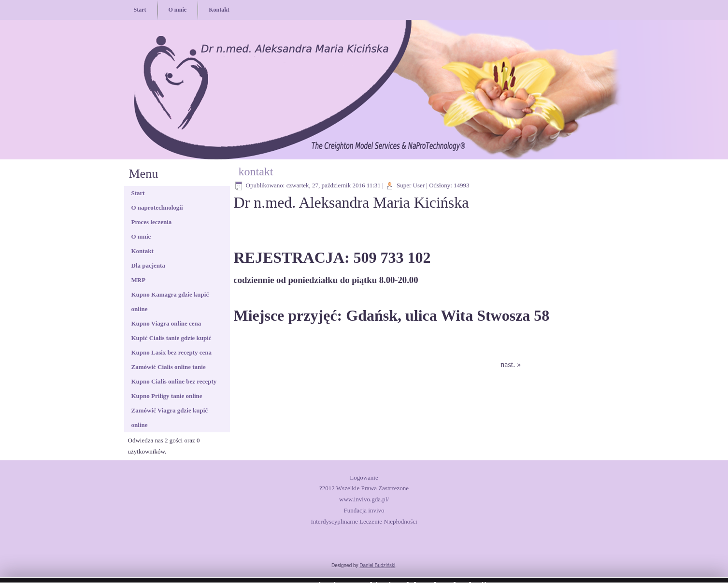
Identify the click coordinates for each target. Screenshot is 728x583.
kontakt (256, 171)
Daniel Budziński (377, 565)
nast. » (511, 364)
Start (140, 10)
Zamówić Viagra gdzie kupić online (170, 418)
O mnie (178, 10)
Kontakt (219, 10)
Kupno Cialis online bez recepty (174, 381)
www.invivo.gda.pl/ (364, 499)
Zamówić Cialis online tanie (169, 367)
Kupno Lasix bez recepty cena (172, 352)
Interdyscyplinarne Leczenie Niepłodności (364, 521)
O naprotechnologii (157, 207)
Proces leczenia (152, 222)
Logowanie (364, 477)
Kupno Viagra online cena (166, 323)
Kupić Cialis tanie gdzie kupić (171, 338)
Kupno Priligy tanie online (167, 396)
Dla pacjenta (148, 265)
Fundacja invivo (364, 510)
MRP (139, 280)
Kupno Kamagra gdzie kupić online (170, 302)
